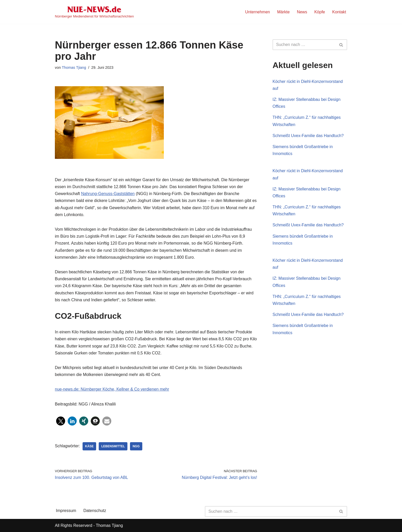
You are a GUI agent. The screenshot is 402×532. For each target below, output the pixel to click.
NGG (136, 446)
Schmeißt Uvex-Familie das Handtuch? (308, 136)
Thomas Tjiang (74, 67)
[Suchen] (304, 45)
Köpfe (320, 12)
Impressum (66, 511)
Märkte (283, 12)
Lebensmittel (113, 446)
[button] (61, 421)
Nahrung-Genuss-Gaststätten (108, 194)
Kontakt (339, 12)
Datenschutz (95, 511)
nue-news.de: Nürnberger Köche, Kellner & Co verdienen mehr (112, 389)
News (302, 12)
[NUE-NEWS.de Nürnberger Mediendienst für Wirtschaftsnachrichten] (94, 12)
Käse (89, 446)
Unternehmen (258, 12)
